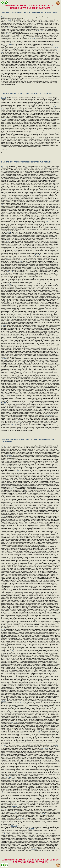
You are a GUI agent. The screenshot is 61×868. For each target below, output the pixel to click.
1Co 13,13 (14, 806)
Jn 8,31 (7, 22)
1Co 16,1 (4, 834)
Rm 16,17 (14, 424)
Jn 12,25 (9, 28)
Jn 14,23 (55, 48)
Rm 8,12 (15, 250)
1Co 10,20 (14, 722)
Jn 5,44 (3, 17)
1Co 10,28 (39, 731)
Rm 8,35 (20, 261)
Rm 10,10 (10, 272)
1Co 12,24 (9, 777)
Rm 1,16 (3, 167)
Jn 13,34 (32, 38)
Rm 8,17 (37, 255)
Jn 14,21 (55, 44)
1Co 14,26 (43, 814)
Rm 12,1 (9, 284)
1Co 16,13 (34, 849)
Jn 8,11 (9, 20)
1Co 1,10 (4, 446)
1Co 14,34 (20, 818)
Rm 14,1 (3, 359)
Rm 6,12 (8, 241)
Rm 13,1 (3, 325)
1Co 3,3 (8, 460)
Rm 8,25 (9, 258)
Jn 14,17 (31, 70)
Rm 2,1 (3, 205)
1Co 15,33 (14, 826)
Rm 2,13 (49, 221)
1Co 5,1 (13, 489)
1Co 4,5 (18, 470)
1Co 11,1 (4, 745)
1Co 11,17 (45, 748)
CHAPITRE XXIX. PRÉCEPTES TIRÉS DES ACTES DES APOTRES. (26, 93)
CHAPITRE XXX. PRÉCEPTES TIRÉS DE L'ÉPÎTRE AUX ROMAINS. (26, 162)
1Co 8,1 (3, 629)
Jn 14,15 (9, 44)
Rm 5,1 (9, 232)
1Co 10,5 (22, 702)
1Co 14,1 (4, 809)
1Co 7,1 (3, 547)
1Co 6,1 (3, 516)
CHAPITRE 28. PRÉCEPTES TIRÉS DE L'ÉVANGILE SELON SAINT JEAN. (29, 12)
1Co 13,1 (4, 792)
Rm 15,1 (3, 403)
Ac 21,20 (3, 119)
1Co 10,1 (4, 701)
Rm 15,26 (49, 415)
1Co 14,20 (14, 812)
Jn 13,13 (8, 34)
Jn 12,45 (40, 31)
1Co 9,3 (12, 650)
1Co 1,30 (9, 455)
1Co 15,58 (31, 829)
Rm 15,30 (18, 421)
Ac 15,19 (3, 98)
